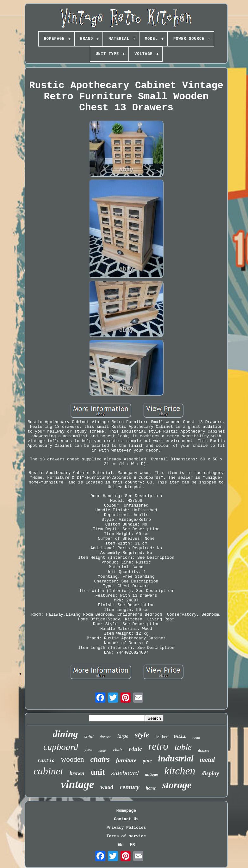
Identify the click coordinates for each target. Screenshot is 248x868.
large (123, 736)
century (129, 787)
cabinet (48, 771)
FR (133, 845)
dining (65, 734)
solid (89, 736)
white (135, 749)
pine (147, 761)
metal (208, 760)
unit (98, 772)
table (183, 747)
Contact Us (126, 819)
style (142, 735)
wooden (73, 759)
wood (107, 787)
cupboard (61, 747)
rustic (46, 761)
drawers (204, 751)
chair (118, 750)
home (151, 788)
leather (162, 737)
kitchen (180, 771)
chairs (100, 759)
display (210, 773)
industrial (176, 758)
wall (180, 736)
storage (177, 785)
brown (77, 773)
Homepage (126, 811)
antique (152, 774)
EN (120, 845)
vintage (77, 784)
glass (88, 750)
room (196, 737)
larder (103, 750)
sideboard (125, 773)
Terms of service (126, 836)
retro (158, 746)
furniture (126, 760)
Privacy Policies (126, 828)
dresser (105, 737)
